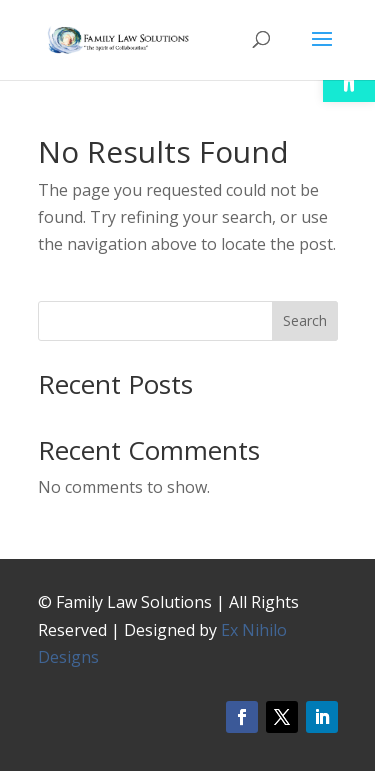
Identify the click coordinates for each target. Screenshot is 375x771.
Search (305, 320)
